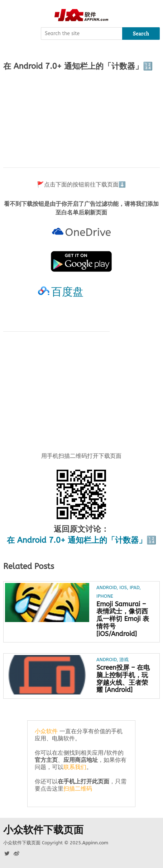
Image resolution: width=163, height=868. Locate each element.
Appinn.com (95, 843)
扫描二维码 (78, 789)
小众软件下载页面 (43, 830)
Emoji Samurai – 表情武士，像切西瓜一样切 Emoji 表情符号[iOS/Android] (123, 619)
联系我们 (75, 767)
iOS (123, 587)
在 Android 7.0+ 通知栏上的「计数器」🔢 (81, 540)
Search (141, 34)
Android (106, 587)
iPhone (105, 596)
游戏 (124, 660)
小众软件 (46, 731)
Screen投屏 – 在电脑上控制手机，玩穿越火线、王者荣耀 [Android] (123, 679)
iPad (135, 587)
